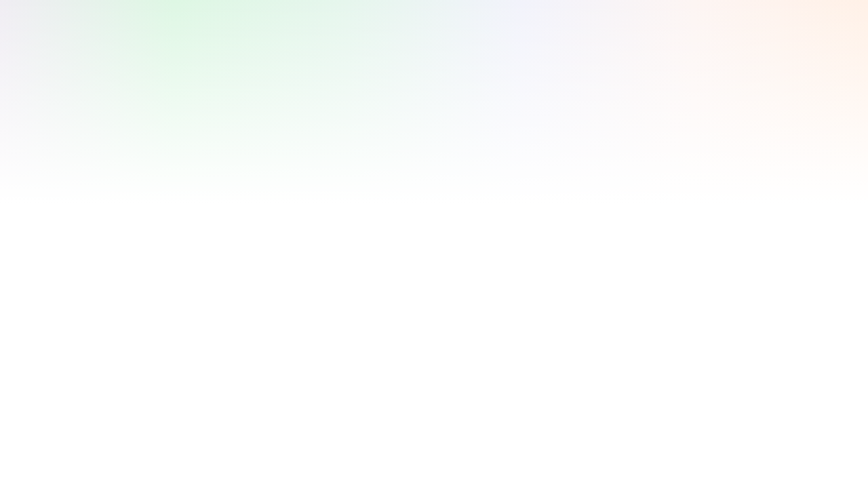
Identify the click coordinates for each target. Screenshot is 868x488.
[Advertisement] (412, 41)
